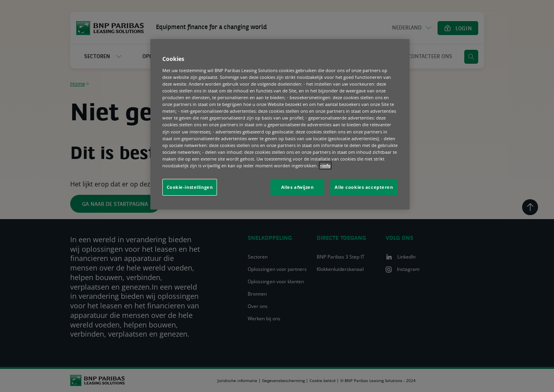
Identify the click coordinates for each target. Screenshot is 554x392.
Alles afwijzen (298, 187)
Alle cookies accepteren (364, 187)
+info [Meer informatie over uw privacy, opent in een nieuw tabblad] (325, 166)
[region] (280, 124)
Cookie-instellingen (190, 187)
